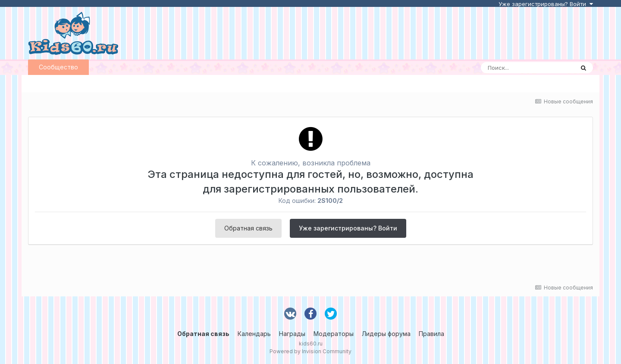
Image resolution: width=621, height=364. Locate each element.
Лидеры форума (386, 334)
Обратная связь (248, 228)
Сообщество (58, 67)
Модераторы (334, 334)
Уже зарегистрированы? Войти (546, 4)
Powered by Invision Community (310, 351)
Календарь (254, 334)
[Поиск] (527, 68)
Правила (431, 334)
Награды (292, 334)
